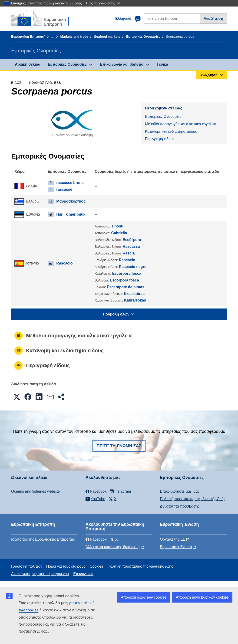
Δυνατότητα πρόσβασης (180, 506)
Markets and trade (74, 37)
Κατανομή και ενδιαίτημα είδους (171, 131)
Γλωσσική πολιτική (26, 566)
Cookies (96, 566)
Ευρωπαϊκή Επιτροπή (28, 37)
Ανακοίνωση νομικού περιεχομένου (40, 574)
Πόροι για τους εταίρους (66, 566)
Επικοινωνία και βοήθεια (122, 64)
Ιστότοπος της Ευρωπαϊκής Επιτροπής (43, 539)
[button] (17, 397)
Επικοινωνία (83, 574)
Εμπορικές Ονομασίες (143, 37)
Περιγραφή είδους (160, 139)
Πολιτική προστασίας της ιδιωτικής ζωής (193, 499)
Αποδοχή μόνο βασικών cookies (202, 597)
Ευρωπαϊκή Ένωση (176, 547)
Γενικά (163, 64)
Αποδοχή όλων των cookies (144, 597)
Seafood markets (107, 37)
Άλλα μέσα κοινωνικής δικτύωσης (113, 547)
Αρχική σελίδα (28, 64)
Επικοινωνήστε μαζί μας (180, 491)
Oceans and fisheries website (35, 491)
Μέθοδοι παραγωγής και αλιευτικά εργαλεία (181, 124)
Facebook (96, 539)
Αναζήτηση (213, 19)
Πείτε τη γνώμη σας (119, 446)
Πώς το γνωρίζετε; (103, 3)
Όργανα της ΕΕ (173, 539)
